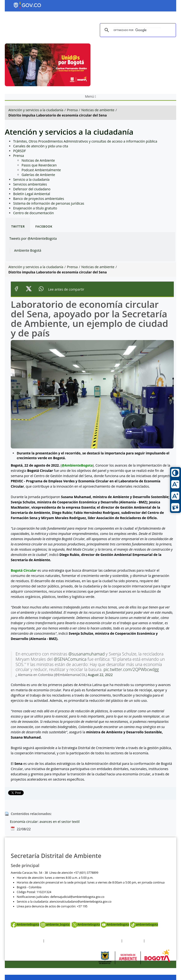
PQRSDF (20, 151)
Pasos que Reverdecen (39, 165)
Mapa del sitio (155, 941)
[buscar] (137, 30)
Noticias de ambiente (98, 110)
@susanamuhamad (87, 654)
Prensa (72, 110)
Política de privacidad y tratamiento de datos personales (83, 941)
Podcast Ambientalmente (41, 170)
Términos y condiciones (26, 941)
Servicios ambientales (30, 184)
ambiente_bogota (55, 924)
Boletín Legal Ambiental (32, 194)
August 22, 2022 (100, 675)
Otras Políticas (133, 941)
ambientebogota (144, 924)
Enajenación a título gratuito (35, 208)
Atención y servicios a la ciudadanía (36, 110)
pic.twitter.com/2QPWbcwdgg (131, 669)
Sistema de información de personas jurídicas (49, 203)
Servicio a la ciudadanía (31, 179)
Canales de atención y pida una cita (41, 146)
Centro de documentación (34, 213)
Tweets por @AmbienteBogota (33, 238)
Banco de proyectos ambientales (39, 199)
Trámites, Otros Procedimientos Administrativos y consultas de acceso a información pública (85, 141)
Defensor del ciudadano (32, 189)
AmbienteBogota (25, 924)
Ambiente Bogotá (28, 250)
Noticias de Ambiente (38, 160)
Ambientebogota (86, 924)
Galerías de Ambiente (38, 175)
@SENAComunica (70, 659)
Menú (90, 96)
